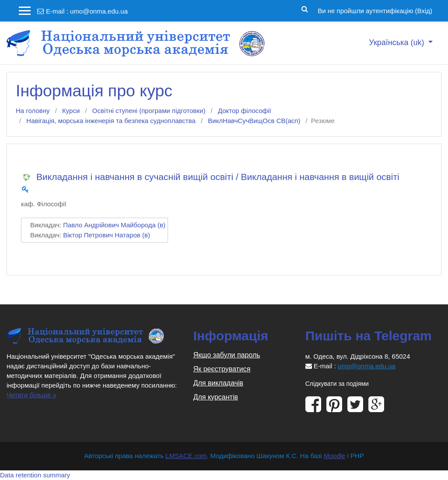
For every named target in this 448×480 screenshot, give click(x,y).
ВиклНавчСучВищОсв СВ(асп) (254, 121)
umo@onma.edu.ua (99, 11)
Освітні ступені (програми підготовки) (149, 111)
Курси (71, 111)
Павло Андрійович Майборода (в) (114, 225)
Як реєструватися (222, 369)
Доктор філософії (245, 111)
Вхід (424, 11)
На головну (33, 111)
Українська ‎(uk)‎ (397, 42)
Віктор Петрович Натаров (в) (107, 235)
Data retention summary (35, 475)
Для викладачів (218, 383)
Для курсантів (216, 397)
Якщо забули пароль (227, 355)
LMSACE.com (186, 456)
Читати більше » (31, 395)
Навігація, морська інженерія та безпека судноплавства (111, 121)
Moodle (334, 456)
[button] (305, 8)
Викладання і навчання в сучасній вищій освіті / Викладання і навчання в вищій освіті (218, 177)
